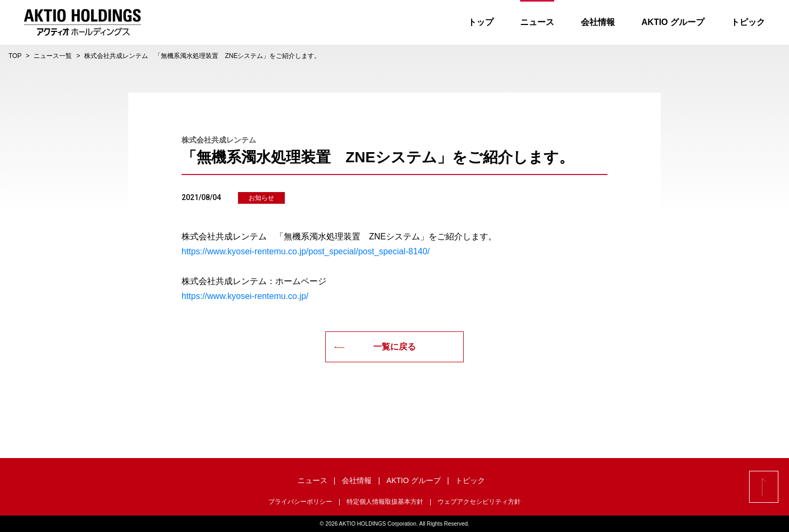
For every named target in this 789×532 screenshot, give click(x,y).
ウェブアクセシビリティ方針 (479, 502)
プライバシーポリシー (300, 502)
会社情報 (598, 22)
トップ (481, 22)
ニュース (537, 22)
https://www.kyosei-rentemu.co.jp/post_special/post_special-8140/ (306, 251)
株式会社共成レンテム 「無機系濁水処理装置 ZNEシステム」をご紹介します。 (202, 56)
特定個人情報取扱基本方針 (385, 502)
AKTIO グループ (673, 22)
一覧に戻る (375, 347)
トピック (748, 22)
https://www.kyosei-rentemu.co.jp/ (245, 296)
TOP (15, 56)
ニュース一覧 (53, 56)
